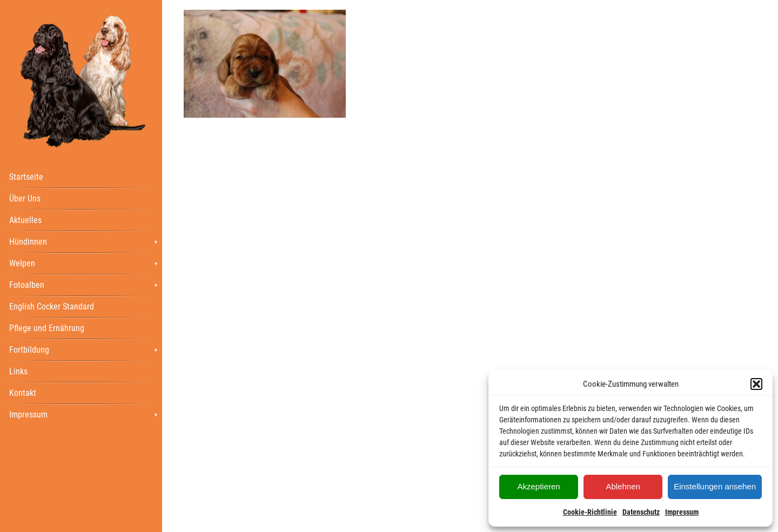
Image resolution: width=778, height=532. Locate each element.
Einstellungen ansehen (715, 486)
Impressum (682, 512)
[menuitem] (81, 177)
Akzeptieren (538, 486)
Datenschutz (641, 512)
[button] (756, 384)
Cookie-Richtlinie (590, 512)
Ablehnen (623, 486)
